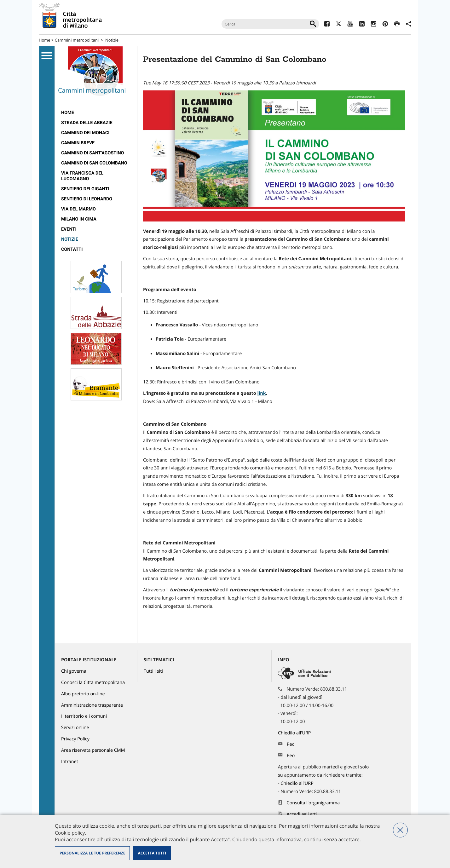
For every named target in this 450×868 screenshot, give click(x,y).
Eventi (69, 229)
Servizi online (75, 728)
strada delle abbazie (87, 123)
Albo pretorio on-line (83, 694)
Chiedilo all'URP (295, 733)
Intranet (70, 762)
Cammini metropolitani (77, 40)
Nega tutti (400, 830)
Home (45, 40)
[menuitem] (96, 113)
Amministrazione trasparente (92, 705)
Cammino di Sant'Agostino (93, 153)
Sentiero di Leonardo (87, 199)
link (261, 393)
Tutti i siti (153, 671)
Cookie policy (70, 833)
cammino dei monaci (85, 133)
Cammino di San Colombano (94, 163)
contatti (72, 249)
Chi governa (74, 671)
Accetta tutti (152, 853)
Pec (291, 744)
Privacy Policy (75, 739)
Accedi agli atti (302, 814)
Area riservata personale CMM (93, 750)
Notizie (112, 40)
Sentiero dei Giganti (85, 189)
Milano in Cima (79, 219)
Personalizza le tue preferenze (92, 853)
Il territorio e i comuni (84, 716)
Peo (291, 756)
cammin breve (78, 143)
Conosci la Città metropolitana (93, 683)
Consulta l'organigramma (313, 803)
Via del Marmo (78, 209)
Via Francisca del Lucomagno (82, 176)
